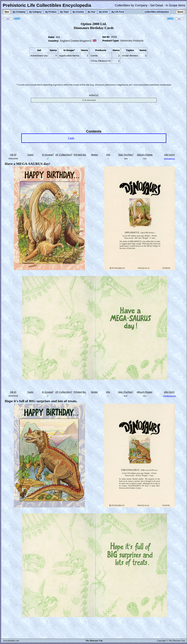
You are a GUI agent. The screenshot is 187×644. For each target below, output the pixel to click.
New (7, 12)
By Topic (65, 12)
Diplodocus (169, 159)
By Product (51, 12)
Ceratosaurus (169, 396)
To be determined (89, 100)
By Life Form (118, 12)
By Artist (103, 12)
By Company (19, 12)
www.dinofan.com (11, 641)
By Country (78, 12)
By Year (92, 12)
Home (180, 12)
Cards (71, 138)
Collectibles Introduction (157, 12)
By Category (35, 12)
